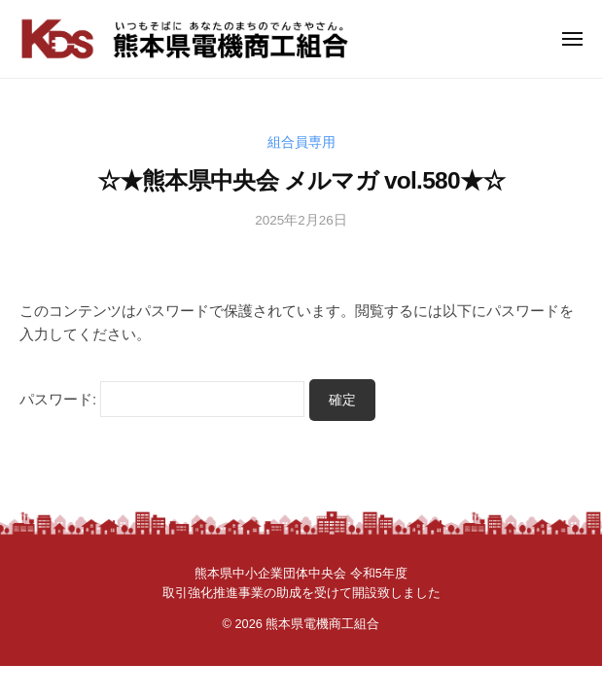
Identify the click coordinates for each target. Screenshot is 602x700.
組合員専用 (301, 142)
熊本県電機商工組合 (322, 624)
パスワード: (162, 399)
